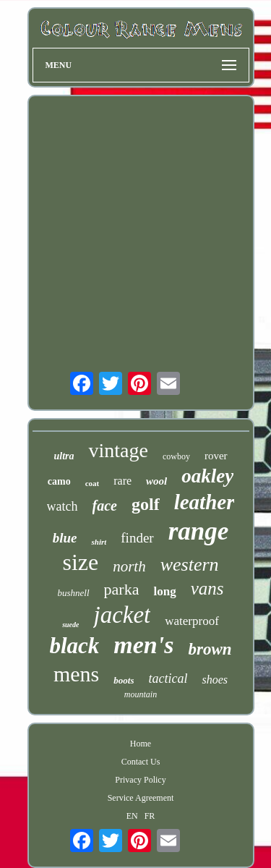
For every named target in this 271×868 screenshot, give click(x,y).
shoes (215, 680)
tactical (168, 678)
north (129, 566)
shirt (99, 542)
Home (141, 744)
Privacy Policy (140, 780)
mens (76, 674)
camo (59, 481)
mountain (141, 694)
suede (70, 625)
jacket (122, 615)
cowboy (176, 456)
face (105, 506)
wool (156, 481)
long (164, 591)
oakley (207, 476)
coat (93, 483)
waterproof (192, 621)
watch (63, 506)
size (80, 562)
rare (122, 481)
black (74, 646)
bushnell (74, 593)
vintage (118, 450)
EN (132, 816)
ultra (64, 456)
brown (210, 649)
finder (137, 538)
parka (122, 589)
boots (124, 680)
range (199, 531)
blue (65, 538)
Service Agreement (141, 798)
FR (150, 816)
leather (205, 502)
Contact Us (141, 762)
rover (216, 456)
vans (207, 588)
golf (146, 504)
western (190, 565)
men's (143, 645)
